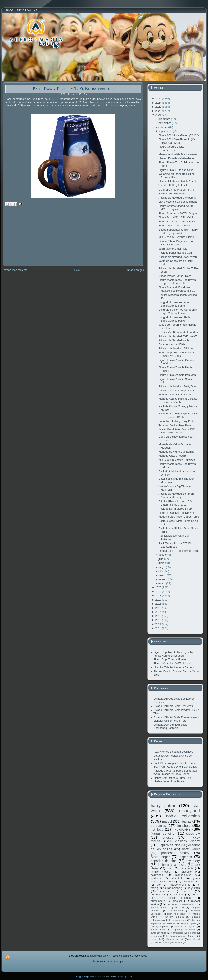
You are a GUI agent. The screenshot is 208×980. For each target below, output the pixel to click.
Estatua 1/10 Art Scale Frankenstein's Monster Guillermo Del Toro (176, 719)
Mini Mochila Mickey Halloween (177, 460)
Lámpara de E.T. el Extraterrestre (178, 551)
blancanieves (183, 875)
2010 (159, 628)
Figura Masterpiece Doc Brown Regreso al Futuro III (177, 282)
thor (159, 885)
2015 (159, 608)
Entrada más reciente (15, 270)
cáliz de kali (194, 939)
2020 (159, 587)
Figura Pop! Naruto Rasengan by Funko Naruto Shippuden (173, 654)
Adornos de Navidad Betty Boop (178, 386)
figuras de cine (163, 833)
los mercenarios (178, 920)
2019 (159, 592)
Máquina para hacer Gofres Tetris (179, 517)
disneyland (189, 811)
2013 (159, 616)
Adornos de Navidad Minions (176, 348)
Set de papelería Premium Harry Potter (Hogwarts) (178, 231)
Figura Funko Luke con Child (176, 170)
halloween (157, 875)
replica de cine (170, 845)
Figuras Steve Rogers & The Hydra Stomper (176, 243)
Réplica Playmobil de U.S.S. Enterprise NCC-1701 (175, 503)
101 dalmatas (176, 911)
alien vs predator (177, 914)
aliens (172, 881)
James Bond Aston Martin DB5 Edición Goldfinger (177, 431)
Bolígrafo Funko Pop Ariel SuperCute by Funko (174, 304)
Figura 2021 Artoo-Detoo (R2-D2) (179, 135)
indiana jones (159, 907)
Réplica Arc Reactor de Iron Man (178, 332)
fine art (179, 907)
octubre (163, 127)
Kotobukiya (182, 829)
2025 (159, 99)
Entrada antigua (135, 270)
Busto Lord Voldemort (172, 194)
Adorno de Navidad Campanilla (177, 198)
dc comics (158, 826)
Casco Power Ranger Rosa (175, 276)
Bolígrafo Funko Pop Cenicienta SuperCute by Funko (178, 311)
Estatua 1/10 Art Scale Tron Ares (173, 706)
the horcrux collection (177, 936)
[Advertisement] (34, 239)
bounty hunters (174, 917)
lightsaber (157, 878)
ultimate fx (156, 939)
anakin (179, 926)
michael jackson (162, 943)
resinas (165, 891)
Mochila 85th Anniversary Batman (174, 667)
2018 (159, 595)
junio (162, 563)
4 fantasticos (177, 933)
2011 (159, 624)
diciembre (165, 119)
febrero (163, 579)
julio (161, 559)
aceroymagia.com (160, 926)
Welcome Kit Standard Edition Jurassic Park (176, 176)
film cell (170, 904)
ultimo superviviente (175, 939)
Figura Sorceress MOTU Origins (178, 213)
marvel (167, 822)
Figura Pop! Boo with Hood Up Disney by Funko (177, 354)
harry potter (163, 805)
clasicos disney (188, 841)
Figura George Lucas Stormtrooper (171, 148)
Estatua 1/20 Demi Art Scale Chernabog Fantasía (170, 726)
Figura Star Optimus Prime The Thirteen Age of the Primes (172, 780)
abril (161, 571)
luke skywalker (191, 881)
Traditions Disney (180, 885)
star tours (178, 943)
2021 (159, 115)
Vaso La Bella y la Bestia (173, 185)
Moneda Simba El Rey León (175, 395)
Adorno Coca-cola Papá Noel (176, 391)
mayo (162, 567)
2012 (159, 620)
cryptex (192, 926)
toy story (193, 861)
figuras (186, 822)
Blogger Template (84, 977)
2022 (159, 111)
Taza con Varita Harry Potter (175, 425)
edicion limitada (180, 898)
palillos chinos (171, 888)
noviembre (165, 123)
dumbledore (158, 901)
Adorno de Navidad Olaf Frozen (178, 257)
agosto (163, 555)
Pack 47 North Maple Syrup (175, 509)
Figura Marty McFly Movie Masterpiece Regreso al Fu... (177, 289)
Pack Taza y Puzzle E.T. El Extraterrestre (73, 88)
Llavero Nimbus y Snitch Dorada (178, 181)
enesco (168, 837)
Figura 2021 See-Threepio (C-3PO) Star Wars (177, 141)
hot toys (157, 829)
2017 (159, 600)
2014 (159, 612)
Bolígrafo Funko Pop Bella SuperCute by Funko (174, 319)
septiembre (166, 131)
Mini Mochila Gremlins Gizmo (176, 237)
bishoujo (187, 872)
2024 (159, 103)
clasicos (178, 901)
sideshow (193, 833)
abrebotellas (158, 894)
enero (162, 583)
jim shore (184, 826)
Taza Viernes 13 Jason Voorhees (173, 752)
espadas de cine (164, 861)
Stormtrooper (160, 857)
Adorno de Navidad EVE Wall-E (177, 336)
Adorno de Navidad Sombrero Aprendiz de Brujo (176, 495)
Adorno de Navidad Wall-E (174, 340)
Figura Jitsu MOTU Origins (175, 226)
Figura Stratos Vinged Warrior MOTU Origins (176, 208)
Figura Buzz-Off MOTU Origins (177, 217)
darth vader (191, 849)
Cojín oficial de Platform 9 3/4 (176, 190)
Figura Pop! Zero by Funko (170, 659)
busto (170, 868)
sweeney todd (158, 933)
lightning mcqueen (184, 930)
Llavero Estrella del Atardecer (176, 158)
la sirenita (187, 868)
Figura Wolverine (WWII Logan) (172, 663)
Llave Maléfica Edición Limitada (177, 202)
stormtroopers (189, 923)
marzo (163, 575)
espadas (186, 857)
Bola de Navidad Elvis (172, 344)
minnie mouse (160, 872)
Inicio (77, 270)
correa (187, 891)
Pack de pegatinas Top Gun (175, 253)
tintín (194, 936)
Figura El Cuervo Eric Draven (176, 513)
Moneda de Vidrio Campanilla (176, 452)
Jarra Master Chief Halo (173, 249)
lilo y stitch (193, 888)
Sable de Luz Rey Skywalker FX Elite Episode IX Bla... (178, 415)
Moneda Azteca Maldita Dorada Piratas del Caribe (177, 400)
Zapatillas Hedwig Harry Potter (177, 421)
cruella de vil (188, 904)
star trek (177, 878)
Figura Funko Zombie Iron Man (177, 375)
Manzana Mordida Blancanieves (178, 154)
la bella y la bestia (172, 865)
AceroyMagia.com (124, 977)
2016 (159, 604)
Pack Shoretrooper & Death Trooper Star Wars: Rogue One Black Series (175, 765)
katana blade (158, 930)
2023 (159, 107)
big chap (192, 933)
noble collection (183, 816)
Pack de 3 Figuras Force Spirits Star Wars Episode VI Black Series (175, 772)
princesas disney (175, 853)
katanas (179, 894)
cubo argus (156, 936)
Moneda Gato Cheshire (172, 456)
